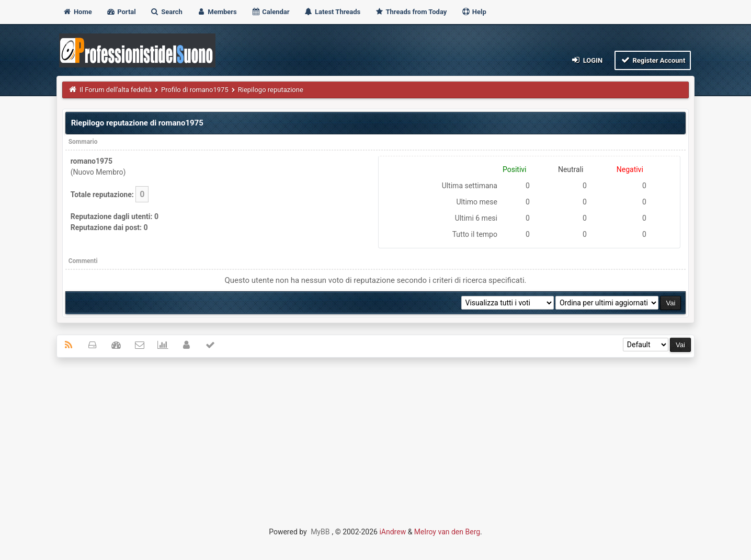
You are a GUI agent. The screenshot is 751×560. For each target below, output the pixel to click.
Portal (121, 12)
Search (166, 12)
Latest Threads (332, 12)
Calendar (270, 12)
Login (587, 60)
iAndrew (392, 532)
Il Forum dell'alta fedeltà (116, 90)
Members (217, 12)
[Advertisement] (375, 441)
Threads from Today (411, 12)
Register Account (653, 60)
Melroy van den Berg (447, 532)
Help (474, 12)
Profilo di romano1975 (195, 90)
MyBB (320, 532)
